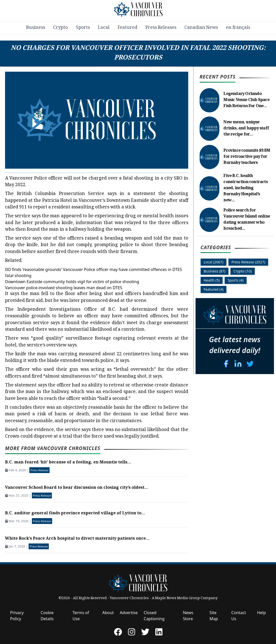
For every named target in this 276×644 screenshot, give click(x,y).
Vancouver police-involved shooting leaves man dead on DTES (64, 288)
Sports (83, 28)
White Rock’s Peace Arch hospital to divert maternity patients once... (77, 539)
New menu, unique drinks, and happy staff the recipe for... (246, 129)
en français (238, 28)
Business (36, 28)
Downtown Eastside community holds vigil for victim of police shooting (72, 282)
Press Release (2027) (248, 262)
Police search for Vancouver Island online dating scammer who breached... (247, 220)
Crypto (60, 28)
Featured (128, 28)
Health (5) (212, 280)
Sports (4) (236, 280)
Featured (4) (214, 289)
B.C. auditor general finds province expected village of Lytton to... (75, 513)
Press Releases (161, 28)
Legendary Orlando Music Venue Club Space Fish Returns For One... (246, 100)
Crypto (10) (243, 271)
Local (104, 28)
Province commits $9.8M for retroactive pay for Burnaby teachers (247, 157)
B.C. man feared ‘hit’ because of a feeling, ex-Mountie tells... (68, 463)
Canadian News (201, 28)
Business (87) (215, 271)
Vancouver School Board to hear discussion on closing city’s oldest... (77, 488)
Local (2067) (214, 262)
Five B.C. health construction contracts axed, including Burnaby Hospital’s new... (245, 188)
